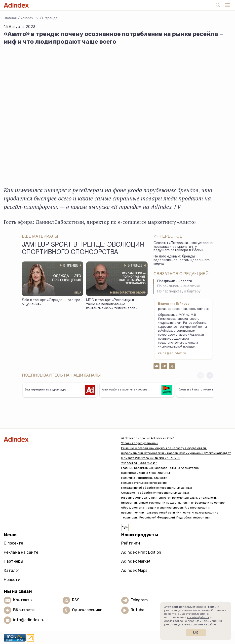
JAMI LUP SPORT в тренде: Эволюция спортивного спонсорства (83, 249)
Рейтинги (131, 543)
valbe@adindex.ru (172, 354)
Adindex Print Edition (141, 552)
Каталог (12, 570)
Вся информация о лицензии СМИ (146, 473)
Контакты (23, 600)
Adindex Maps (134, 570)
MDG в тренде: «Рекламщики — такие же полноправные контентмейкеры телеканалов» (112, 305)
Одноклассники (87, 610)
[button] (210, 375)
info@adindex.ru (29, 620)
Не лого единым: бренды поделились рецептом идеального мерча (182, 260)
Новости (12, 580)
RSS (76, 600)
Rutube (137, 610)
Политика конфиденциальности (144, 478)
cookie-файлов (198, 617)
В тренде (50, 18)
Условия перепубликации (140, 443)
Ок (196, 632)
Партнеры (13, 561)
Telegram (139, 600)
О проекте (13, 543)
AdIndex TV (29, 18)
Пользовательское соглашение (144, 483)
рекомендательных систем (184, 624)
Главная (10, 18)
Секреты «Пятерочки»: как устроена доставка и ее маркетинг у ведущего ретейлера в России (183, 247)
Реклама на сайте (21, 552)
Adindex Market (136, 561)
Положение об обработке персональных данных (157, 488)
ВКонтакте (24, 610)
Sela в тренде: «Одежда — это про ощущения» (51, 303)
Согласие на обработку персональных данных (155, 493)
